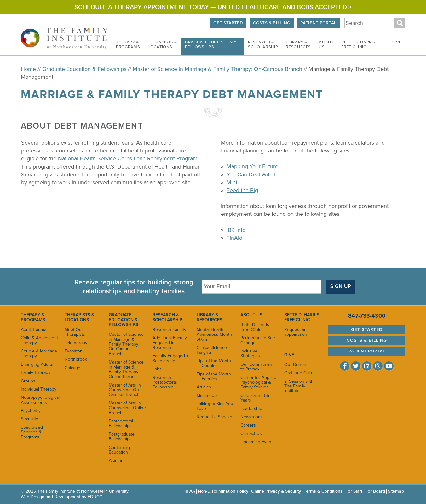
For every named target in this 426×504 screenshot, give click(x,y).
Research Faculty (169, 330)
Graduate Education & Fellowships (84, 69)
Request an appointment (296, 332)
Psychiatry (31, 411)
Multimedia (207, 395)
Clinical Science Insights (212, 350)
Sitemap (396, 491)
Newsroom (251, 417)
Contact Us (251, 434)
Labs (157, 369)
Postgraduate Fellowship (122, 437)
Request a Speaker (215, 417)
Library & (298, 45)
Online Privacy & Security (276, 491)
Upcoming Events (258, 442)
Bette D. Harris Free (358, 45)
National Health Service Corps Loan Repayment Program (128, 158)
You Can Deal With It (252, 175)
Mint (232, 182)
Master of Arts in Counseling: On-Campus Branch (125, 390)
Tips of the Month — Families (214, 376)
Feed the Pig (242, 190)
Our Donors (296, 365)
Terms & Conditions (323, 491)
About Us (251, 315)
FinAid (234, 238)
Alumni (115, 460)
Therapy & (128, 45)
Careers (248, 425)
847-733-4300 (367, 316)
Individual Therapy (39, 389)
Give (397, 42)
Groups (28, 381)
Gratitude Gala (298, 373)
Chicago (72, 368)
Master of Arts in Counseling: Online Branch (127, 408)
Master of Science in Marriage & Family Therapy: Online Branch (126, 369)
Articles (204, 387)
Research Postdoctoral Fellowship (165, 382)
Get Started (228, 23)
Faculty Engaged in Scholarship (171, 358)
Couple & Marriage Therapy (39, 353)
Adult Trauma (34, 330)
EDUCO (95, 497)
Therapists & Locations (79, 317)
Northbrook (76, 359)
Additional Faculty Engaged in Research (170, 343)
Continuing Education (119, 450)
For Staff (354, 491)
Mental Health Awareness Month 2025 (214, 335)
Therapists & (162, 45)
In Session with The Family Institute (299, 386)
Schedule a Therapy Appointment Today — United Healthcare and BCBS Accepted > (213, 7)
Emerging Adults (37, 364)
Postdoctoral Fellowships (121, 423)
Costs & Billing (272, 23)
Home (28, 69)
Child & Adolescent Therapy (39, 340)
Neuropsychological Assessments (40, 400)
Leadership (251, 408)
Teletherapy (76, 343)
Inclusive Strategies (250, 353)
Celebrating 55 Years (255, 398)
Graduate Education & (211, 45)
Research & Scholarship (167, 317)
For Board (375, 491)
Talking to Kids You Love (215, 406)
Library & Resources (209, 317)
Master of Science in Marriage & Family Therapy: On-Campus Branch (217, 69)
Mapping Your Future (252, 166)
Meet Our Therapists (75, 332)
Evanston (74, 351)
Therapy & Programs (33, 317)
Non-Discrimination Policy (223, 491)
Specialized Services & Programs (32, 432)
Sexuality (29, 419)
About (326, 45)
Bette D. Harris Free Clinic (255, 327)
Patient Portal (318, 23)
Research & (263, 45)
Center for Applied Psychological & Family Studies (258, 382)
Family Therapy (36, 372)
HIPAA (189, 491)
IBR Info (236, 230)
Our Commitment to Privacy (257, 367)
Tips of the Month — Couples (214, 363)
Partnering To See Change (258, 340)
